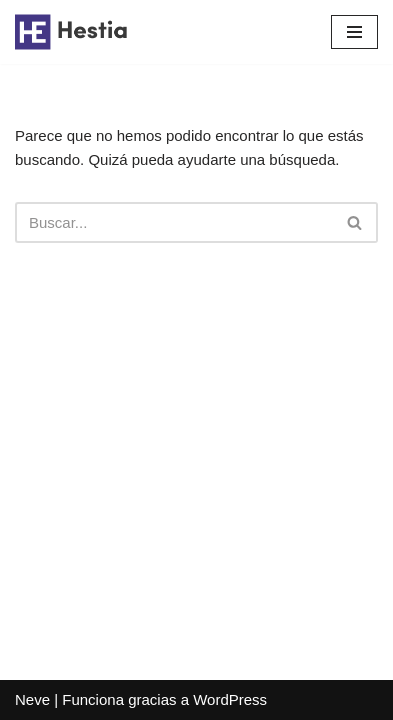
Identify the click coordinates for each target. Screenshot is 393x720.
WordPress (230, 699)
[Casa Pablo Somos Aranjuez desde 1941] (75, 32)
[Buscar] (174, 222)
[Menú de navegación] (354, 32)
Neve (32, 699)
